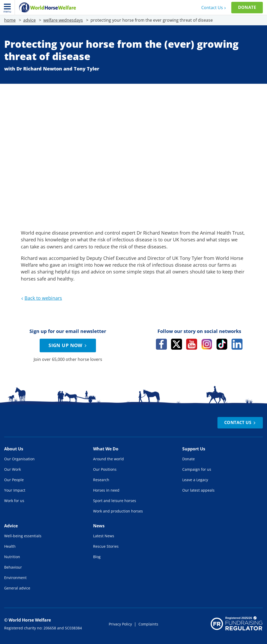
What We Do (106, 449)
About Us (14, 449)
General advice (17, 588)
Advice (11, 526)
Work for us (14, 501)
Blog (97, 557)
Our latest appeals (198, 490)
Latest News (104, 536)
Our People (14, 480)
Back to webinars (41, 298)
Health (10, 546)
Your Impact (15, 490)
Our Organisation (19, 459)
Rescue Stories (106, 546)
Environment (15, 578)
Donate (247, 7)
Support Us (194, 449)
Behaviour (13, 567)
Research (101, 480)
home (10, 20)
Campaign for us (197, 469)
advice (29, 20)
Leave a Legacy (195, 480)
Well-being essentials (23, 536)
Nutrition (12, 557)
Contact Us (214, 8)
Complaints (148, 624)
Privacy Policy (120, 624)
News (99, 526)
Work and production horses (118, 511)
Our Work (13, 469)
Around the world (108, 459)
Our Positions (105, 469)
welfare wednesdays (63, 20)
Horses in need (106, 490)
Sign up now (68, 345)
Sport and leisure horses (115, 501)
